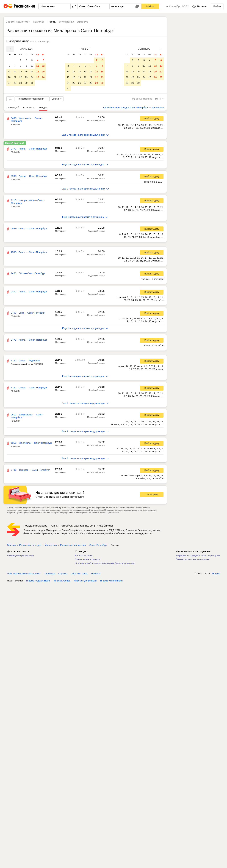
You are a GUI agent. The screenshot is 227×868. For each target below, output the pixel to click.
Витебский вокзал (97, 391)
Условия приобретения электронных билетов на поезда (105, 564)
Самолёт (39, 22)
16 (26, 72)
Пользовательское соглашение (24, 574)
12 (43, 66)
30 (26, 83)
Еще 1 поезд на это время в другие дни (85, 165)
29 (21, 83)
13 (9, 72)
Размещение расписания (20, 556)
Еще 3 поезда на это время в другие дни (85, 189)
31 (32, 83)
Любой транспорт (18, 22)
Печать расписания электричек (192, 560)
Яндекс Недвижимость (38, 581)
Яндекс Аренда (62, 581)
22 (21, 77)
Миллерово (60, 121)
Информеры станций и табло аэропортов (198, 556)
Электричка (66, 22)
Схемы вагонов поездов (88, 560)
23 (26, 77)
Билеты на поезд (84, 556)
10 (32, 66)
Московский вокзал (96, 121)
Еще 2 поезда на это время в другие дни (85, 136)
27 (9, 83)
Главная (11, 546)
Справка (63, 574)
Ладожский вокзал (96, 232)
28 (15, 83)
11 (38, 66)
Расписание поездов (30, 546)
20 (9, 77)
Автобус (83, 22)
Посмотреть (152, 495)
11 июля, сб (13, 108)
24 (32, 77)
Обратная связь (79, 574)
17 (32, 72)
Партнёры (49, 574)
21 (15, 77)
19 (43, 72)
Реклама (96, 574)
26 (43, 77)
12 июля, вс (29, 108)
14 (15, 72)
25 (38, 77)
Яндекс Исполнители (111, 581)
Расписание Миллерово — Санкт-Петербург (84, 546)
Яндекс (216, 574)
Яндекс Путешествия (85, 581)
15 (21, 72)
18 (38, 72)
